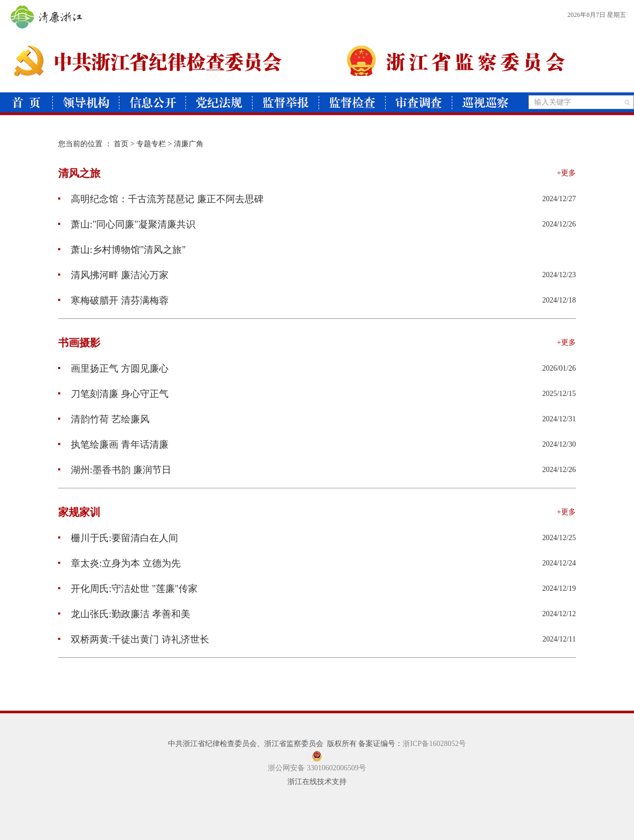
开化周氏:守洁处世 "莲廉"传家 (128, 589)
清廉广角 (189, 144)
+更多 (566, 173)
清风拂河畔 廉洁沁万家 (113, 275)
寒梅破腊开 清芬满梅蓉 (113, 300)
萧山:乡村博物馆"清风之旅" (122, 250)
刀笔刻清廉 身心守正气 (113, 394)
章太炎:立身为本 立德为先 (119, 563)
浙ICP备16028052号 (434, 744)
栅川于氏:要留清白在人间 (118, 538)
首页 (121, 144)
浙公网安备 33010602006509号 (317, 768)
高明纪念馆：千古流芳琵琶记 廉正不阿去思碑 (161, 199)
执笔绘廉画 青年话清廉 (113, 445)
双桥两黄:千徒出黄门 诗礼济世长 (134, 639)
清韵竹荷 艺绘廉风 (104, 419)
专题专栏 (151, 144)
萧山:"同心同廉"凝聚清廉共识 (127, 224)
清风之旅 (79, 173)
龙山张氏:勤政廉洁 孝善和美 (124, 614)
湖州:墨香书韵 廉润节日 (115, 470)
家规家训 (79, 512)
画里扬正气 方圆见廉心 (113, 369)
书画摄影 (79, 343)
